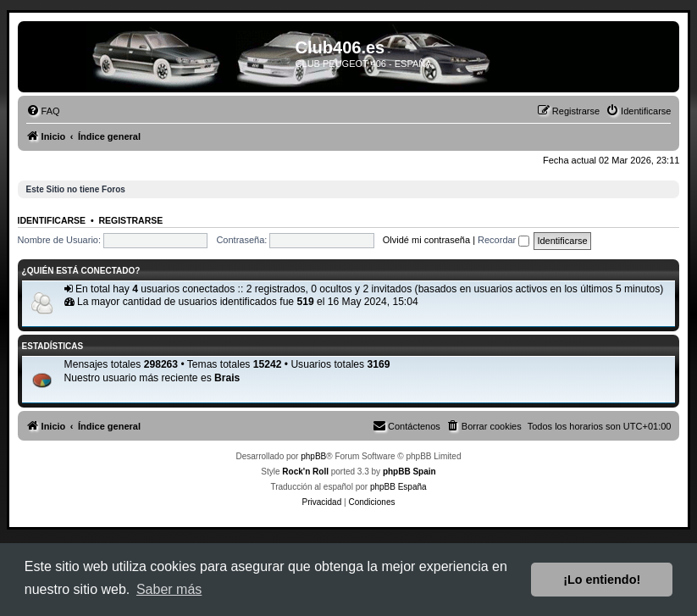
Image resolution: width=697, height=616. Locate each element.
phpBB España (398, 487)
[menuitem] (43, 111)
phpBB (313, 456)
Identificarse (52, 220)
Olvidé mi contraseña (426, 240)
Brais (227, 378)
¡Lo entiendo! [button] (602, 580)
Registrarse (130, 220)
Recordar (503, 240)
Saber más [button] (169, 589)
